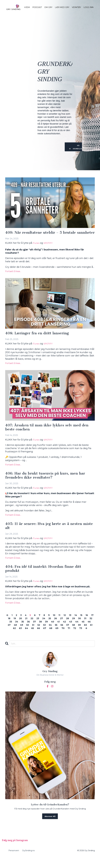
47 (23, 633)
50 (42, 633)
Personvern (14, 862)
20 (27, 626)
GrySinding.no (28, 862)
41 (71, 630)
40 (65, 630)
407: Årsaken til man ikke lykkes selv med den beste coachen (46, 433)
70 (79, 636)
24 (52, 626)
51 (48, 633)
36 (40, 630)
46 (16, 633)
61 (22, 636)
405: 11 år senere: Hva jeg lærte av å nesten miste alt (46, 533)
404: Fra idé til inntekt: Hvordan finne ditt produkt (46, 576)
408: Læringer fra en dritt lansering (40, 338)
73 (47, 640)
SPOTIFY (50, 248)
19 (21, 626)
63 (34, 636)
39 (58, 630)
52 (54, 633)
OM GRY (48, 7)
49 (36, 633)
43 (84, 630)
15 (85, 623)
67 (59, 636)
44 (91, 630)
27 (71, 626)
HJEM (27, 7)
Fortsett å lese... (13, 276)
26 (65, 626)
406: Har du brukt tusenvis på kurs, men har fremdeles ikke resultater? (48, 482)
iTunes (37, 248)
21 (33, 626)
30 (90, 626)
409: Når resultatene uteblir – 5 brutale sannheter (43, 235)
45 (10, 633)
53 (60, 633)
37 (46, 630)
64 (40, 636)
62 (28, 636)
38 (52, 630)
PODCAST (37, 7)
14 (79, 623)
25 (58, 626)
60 (15, 636)
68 (66, 636)
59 (9, 636)
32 (15, 630)
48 (29, 633)
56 (78, 633)
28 (77, 626)
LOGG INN (89, 7)
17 (10, 626)
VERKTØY (76, 7)
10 (57, 623)
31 (9, 630)
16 (91, 623)
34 (27, 630)
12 (68, 623)
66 (53, 636)
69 (72, 636)
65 (47, 636)
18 (15, 626)
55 (72, 633)
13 (74, 623)
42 (77, 630)
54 (66, 633)
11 (63, 623)
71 (85, 636)
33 (21, 630)
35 (33, 630)
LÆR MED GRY (62, 7)
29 (84, 626)
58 (91, 633)
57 (85, 633)
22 (39, 626)
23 (46, 626)
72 (91, 636)
